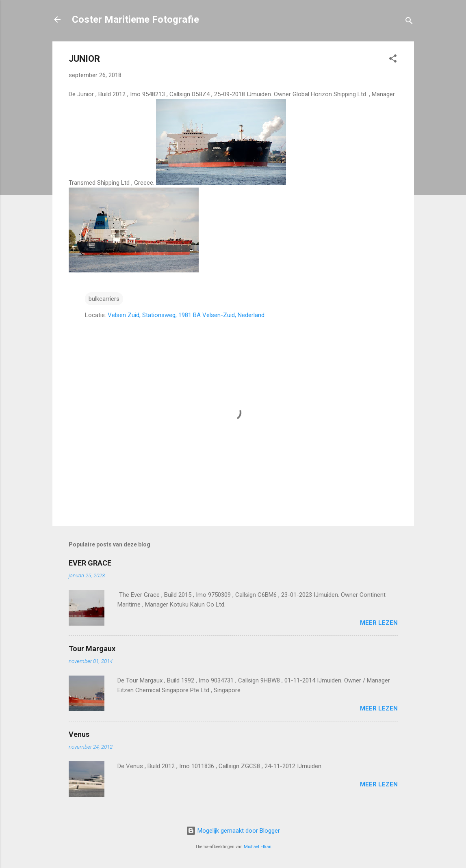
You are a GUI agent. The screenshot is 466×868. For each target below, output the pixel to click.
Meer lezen (379, 623)
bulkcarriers (104, 299)
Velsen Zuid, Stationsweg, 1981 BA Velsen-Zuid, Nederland (186, 315)
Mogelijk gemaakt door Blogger (233, 831)
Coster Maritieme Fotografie (135, 19)
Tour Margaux (92, 649)
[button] (393, 60)
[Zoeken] (409, 22)
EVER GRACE (90, 563)
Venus (79, 734)
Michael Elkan (258, 847)
